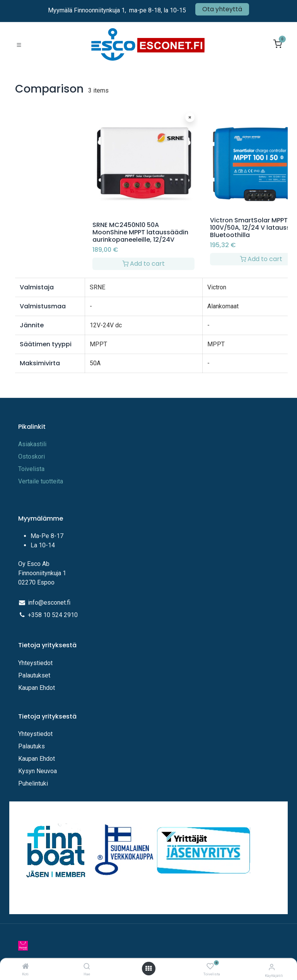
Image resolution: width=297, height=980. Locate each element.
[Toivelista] (210, 967)
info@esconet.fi (49, 603)
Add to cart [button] (143, 264)
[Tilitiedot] (272, 967)
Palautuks (32, 746)
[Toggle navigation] (19, 45)
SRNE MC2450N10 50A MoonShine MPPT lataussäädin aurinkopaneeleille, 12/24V (140, 232)
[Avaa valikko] (148, 969)
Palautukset (34, 675)
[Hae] (87, 967)
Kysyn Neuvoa (38, 771)
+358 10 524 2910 (53, 615)
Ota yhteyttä (222, 9)
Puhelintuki (33, 783)
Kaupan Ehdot (37, 688)
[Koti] (26, 967)
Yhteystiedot (36, 663)
